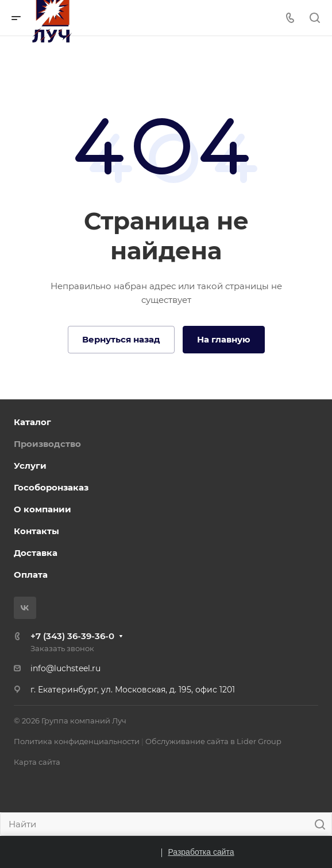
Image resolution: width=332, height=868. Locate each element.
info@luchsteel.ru (65, 668)
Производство (47, 444)
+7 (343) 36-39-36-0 (72, 636)
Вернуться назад (121, 339)
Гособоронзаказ (51, 487)
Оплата (31, 575)
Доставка (36, 553)
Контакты (36, 531)
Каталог (32, 422)
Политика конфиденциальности (77, 741)
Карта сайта (37, 762)
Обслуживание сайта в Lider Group (213, 741)
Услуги (30, 466)
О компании (43, 509)
